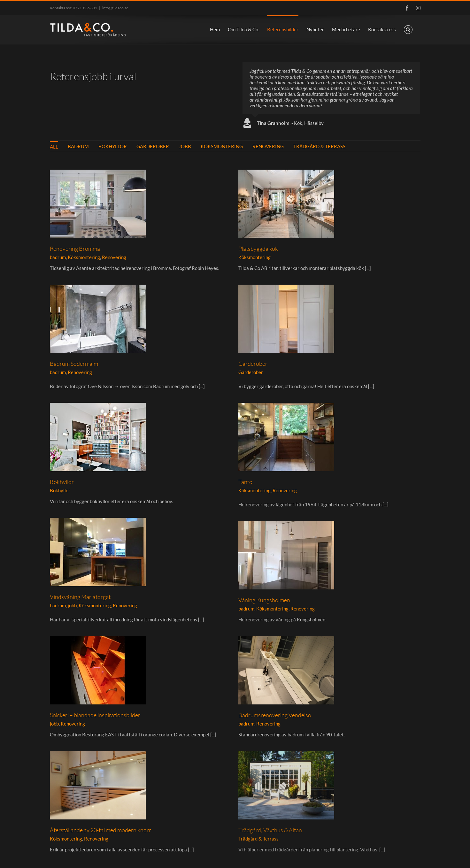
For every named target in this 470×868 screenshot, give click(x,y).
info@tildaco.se (115, 8)
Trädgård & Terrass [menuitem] (319, 146)
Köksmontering (84, 257)
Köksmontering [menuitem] (222, 146)
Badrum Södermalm (260, 274)
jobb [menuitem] (185, 146)
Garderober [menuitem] (153, 146)
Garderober (106, 370)
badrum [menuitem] (78, 146)
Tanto (284, 398)
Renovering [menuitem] (268, 146)
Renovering (114, 257)
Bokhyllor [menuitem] (113, 146)
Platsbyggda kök (204, 249)
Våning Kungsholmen (117, 520)
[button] (408, 29)
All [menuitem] (54, 147)
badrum (58, 257)
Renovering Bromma (75, 249)
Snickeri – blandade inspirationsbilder (281, 548)
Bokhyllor (154, 396)
